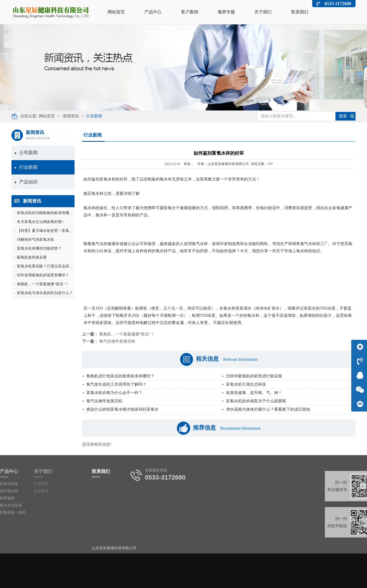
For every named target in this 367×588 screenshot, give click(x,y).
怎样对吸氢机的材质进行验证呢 (254, 376)
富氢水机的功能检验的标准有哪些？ (47, 213)
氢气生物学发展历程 (117, 341)
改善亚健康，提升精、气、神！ (254, 393)
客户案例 (190, 12)
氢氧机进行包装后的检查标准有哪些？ (120, 376)
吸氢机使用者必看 (32, 257)
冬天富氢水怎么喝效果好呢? (40, 222)
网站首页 (116, 12)
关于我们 (263, 12)
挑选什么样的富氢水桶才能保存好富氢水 (122, 409)
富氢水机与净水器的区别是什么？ (45, 293)
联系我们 (300, 12)
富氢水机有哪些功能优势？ (39, 248)
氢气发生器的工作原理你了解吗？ (116, 384)
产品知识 (26, 182)
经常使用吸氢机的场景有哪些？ (43, 275)
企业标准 (25, 491)
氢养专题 (226, 12)
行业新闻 (91, 116)
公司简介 (25, 484)
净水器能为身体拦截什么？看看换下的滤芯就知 (268, 409)
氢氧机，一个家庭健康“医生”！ (43, 284)
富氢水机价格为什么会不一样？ (114, 393)
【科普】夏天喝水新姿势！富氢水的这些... (52, 231)
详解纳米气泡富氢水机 (36, 239)
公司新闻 (26, 153)
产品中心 (153, 12)
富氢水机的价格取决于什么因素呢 (256, 401)
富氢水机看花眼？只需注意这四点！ (47, 266)
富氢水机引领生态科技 (246, 384)
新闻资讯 (68, 116)
